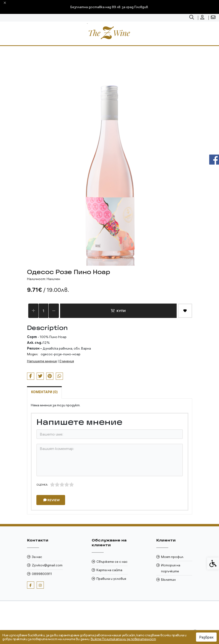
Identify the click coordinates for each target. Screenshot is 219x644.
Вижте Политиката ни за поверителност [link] (123, 639)
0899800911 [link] (42, 574)
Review (52, 500)
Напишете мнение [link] (42, 361)
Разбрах (206, 637)
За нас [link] (37, 557)
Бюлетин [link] (168, 580)
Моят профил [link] (172, 557)
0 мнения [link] (67, 361)
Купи (118, 311)
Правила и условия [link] (111, 579)
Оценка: (42, 485)
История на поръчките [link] (171, 568)
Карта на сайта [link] (109, 570)
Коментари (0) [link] (44, 392)
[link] (192, 18)
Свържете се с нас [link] (112, 562)
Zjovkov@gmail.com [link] (47, 565)
